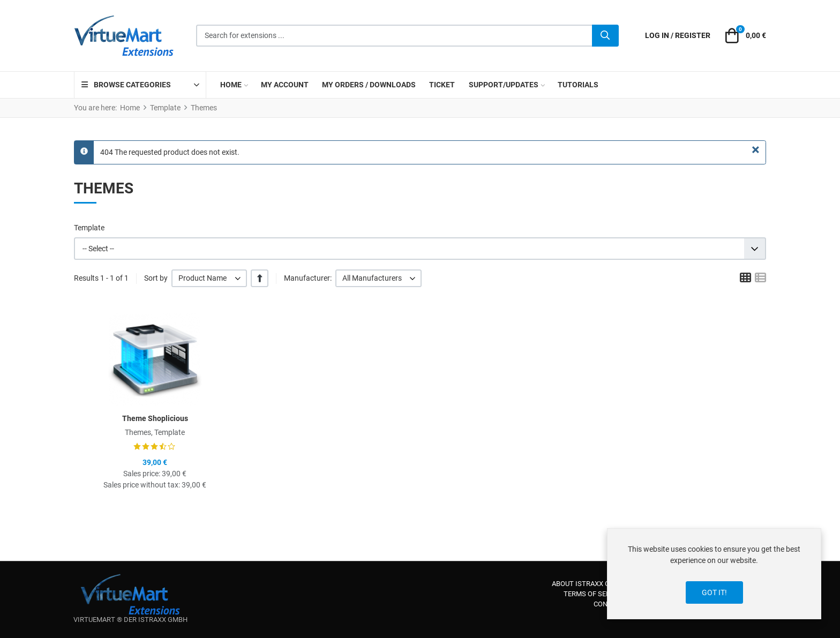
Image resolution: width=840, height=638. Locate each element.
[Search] (605, 36)
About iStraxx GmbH (588, 584)
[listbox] (209, 278)
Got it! (714, 592)
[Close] (756, 150)
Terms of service (594, 594)
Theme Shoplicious (155, 418)
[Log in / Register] (678, 36)
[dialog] (714, 574)
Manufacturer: (308, 278)
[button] (744, 36)
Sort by (156, 278)
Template (89, 228)
